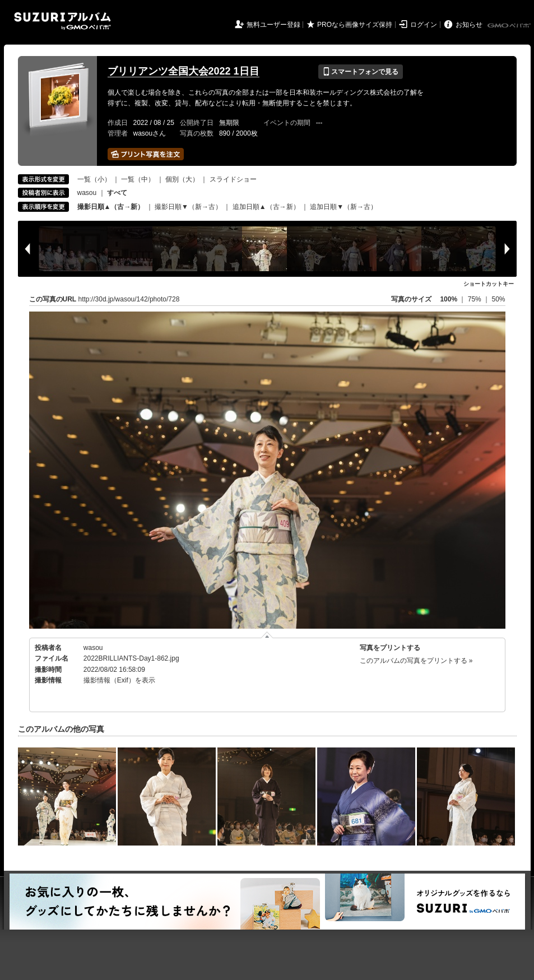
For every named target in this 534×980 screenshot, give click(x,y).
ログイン (424, 25)
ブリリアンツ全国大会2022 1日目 (184, 71)
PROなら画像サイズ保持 (355, 25)
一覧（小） (94, 179)
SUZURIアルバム (62, 21)
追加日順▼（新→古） (343, 207)
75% (475, 299)
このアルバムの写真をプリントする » (416, 661)
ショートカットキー (489, 284)
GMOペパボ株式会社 (510, 26)
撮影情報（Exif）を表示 (119, 680)
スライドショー (233, 179)
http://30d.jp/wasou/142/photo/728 (129, 299)
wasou (87, 193)
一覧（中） (138, 179)
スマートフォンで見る (361, 72)
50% (498, 299)
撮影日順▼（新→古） (188, 207)
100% (449, 299)
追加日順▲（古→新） (266, 207)
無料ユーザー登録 (273, 25)
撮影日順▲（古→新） (111, 207)
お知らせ (469, 25)
